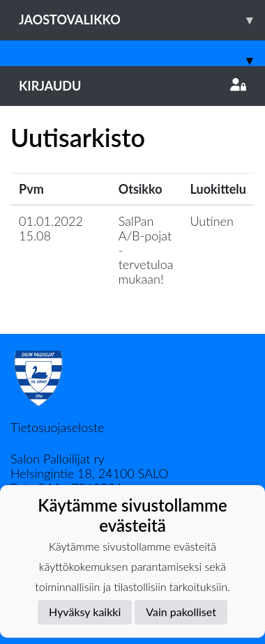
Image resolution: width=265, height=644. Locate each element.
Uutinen (212, 221)
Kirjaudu (132, 86)
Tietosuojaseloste (57, 427)
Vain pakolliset (181, 612)
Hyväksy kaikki (85, 612)
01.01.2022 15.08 (51, 228)
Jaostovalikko (142, 20)
